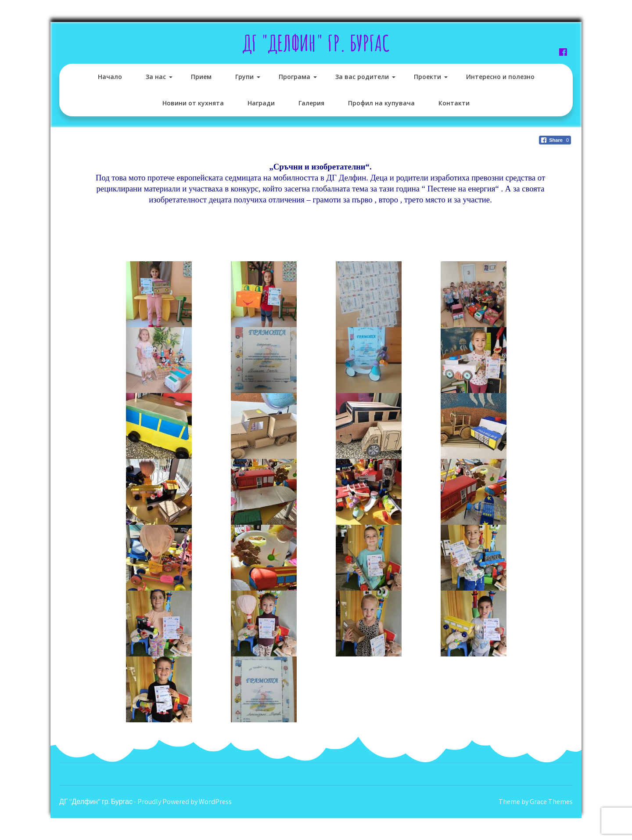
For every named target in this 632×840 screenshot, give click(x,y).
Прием (201, 77)
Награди (261, 103)
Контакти (454, 103)
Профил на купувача (381, 103)
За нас (156, 77)
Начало (110, 77)
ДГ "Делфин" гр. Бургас (316, 43)
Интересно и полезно (500, 77)
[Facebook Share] (555, 140)
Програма (294, 77)
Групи (244, 77)
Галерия (311, 103)
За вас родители (362, 77)
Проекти (427, 77)
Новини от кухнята (193, 103)
